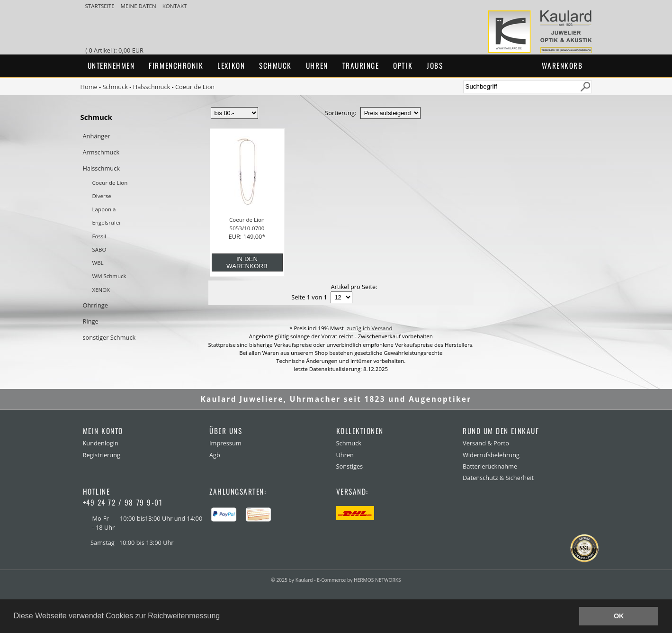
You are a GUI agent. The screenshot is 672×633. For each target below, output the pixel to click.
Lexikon (231, 65)
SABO (99, 249)
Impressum (225, 443)
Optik (403, 65)
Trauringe (361, 65)
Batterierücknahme (490, 466)
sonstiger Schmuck (109, 337)
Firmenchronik (176, 65)
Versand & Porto (486, 443)
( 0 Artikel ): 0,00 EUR (116, 50)
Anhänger (97, 136)
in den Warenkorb (247, 262)
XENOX (101, 290)
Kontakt (175, 6)
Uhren (317, 65)
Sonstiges (350, 466)
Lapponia (104, 209)
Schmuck (275, 65)
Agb (215, 455)
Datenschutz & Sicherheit (498, 478)
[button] (224, 617)
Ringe (91, 321)
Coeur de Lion (195, 87)
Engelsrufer (107, 222)
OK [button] (619, 616)
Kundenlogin (101, 443)
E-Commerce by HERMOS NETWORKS (359, 580)
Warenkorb (562, 65)
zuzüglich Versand (370, 328)
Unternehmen (111, 65)
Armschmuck (101, 152)
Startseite (101, 6)
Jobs (435, 65)
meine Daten (139, 6)
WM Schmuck (109, 276)
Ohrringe (95, 305)
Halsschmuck (152, 87)
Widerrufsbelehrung (491, 455)
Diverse (102, 196)
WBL (98, 263)
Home (89, 87)
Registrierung (102, 455)
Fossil (99, 236)
